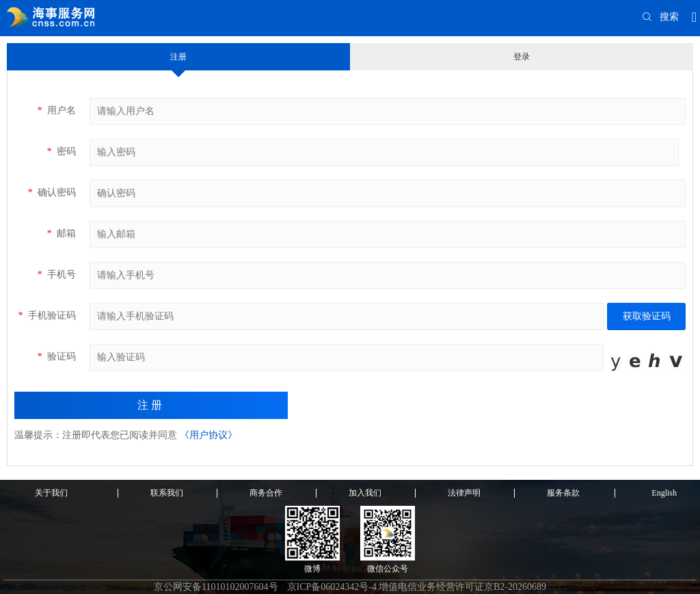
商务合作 (266, 493)
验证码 (56, 356)
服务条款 (563, 493)
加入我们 (365, 493)
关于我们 (51, 493)
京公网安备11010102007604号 (216, 587)
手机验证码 (47, 315)
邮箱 (61, 233)
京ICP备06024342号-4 (332, 587)
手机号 (56, 274)
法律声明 (464, 493)
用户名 (56, 110)
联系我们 (167, 493)
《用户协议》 (208, 435)
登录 (522, 57)
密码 (61, 151)
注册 (178, 57)
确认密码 (52, 192)
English (664, 493)
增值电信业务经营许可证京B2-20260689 (462, 587)
